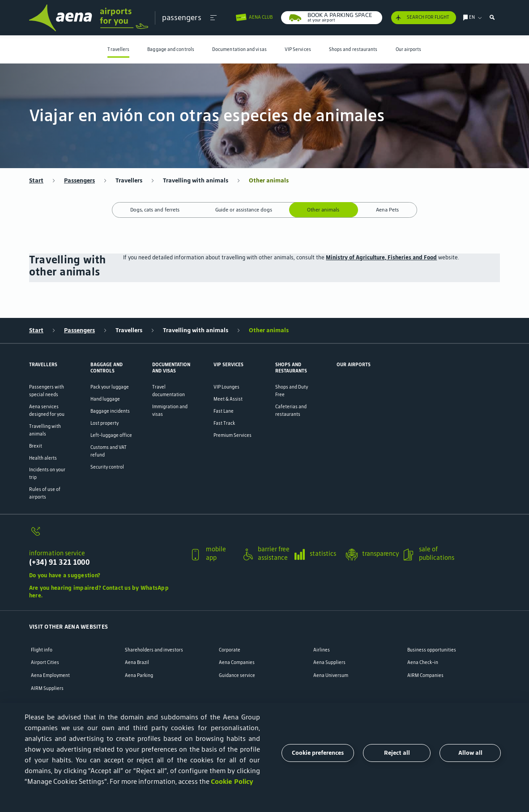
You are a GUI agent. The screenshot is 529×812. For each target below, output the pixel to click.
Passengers (79, 181)
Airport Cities (45, 662)
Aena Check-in (423, 662)
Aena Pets (387, 209)
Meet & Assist (228, 399)
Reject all (397, 753)
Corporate (230, 650)
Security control (107, 467)
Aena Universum (331, 675)
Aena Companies (237, 662)
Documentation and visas (239, 49)
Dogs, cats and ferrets (155, 209)
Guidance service (237, 675)
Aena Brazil (137, 662)
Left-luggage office (111, 435)
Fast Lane (224, 411)
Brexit (36, 446)
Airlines (322, 650)
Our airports (409, 49)
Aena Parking (139, 675)
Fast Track (224, 423)
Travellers (118, 49)
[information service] (106, 535)
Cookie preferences (318, 753)
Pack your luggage (110, 387)
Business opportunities (432, 650)
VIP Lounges (226, 387)
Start (36, 181)
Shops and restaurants (353, 49)
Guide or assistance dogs (244, 209)
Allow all (470, 753)
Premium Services (233, 435)
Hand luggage (105, 399)
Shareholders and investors (154, 650)
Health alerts (43, 458)
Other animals (269, 181)
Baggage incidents (110, 411)
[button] (213, 18)
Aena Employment (50, 675)
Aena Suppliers (329, 662)
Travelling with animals (196, 181)
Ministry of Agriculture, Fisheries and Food (381, 257)
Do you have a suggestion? (65, 575)
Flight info (42, 650)
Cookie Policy (232, 781)
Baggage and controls (171, 49)
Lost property (105, 423)
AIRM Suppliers (47, 688)
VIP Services (298, 49)
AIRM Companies (425, 675)
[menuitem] (118, 49)
